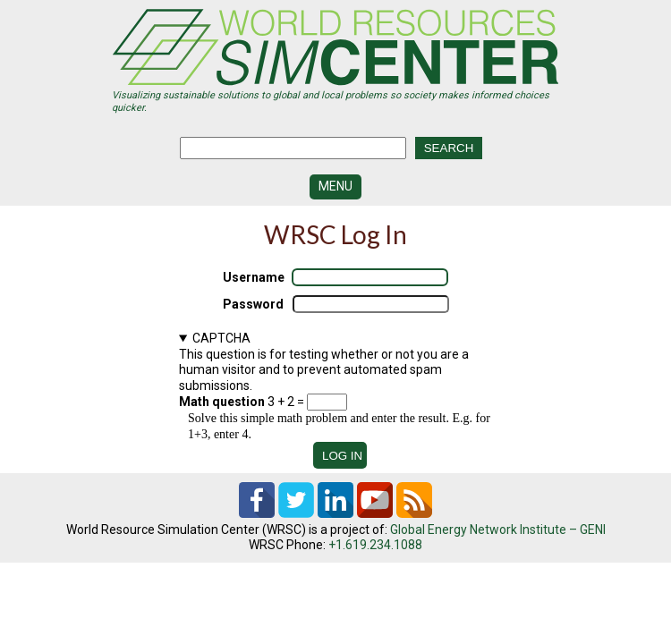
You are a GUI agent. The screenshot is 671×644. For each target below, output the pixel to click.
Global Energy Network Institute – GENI (498, 530)
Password (253, 304)
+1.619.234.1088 (375, 545)
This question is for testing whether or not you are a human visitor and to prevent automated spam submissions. (335, 386)
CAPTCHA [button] (221, 338)
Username (254, 277)
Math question (222, 402)
